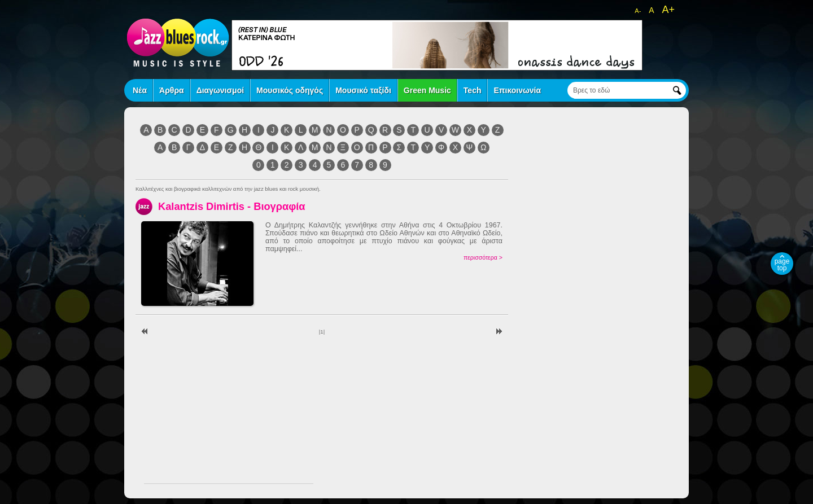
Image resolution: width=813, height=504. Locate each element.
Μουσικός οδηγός (290, 90)
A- (638, 11)
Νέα (140, 90)
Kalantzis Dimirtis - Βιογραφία (232, 206)
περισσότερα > (483, 257)
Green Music (427, 90)
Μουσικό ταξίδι (363, 90)
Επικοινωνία (517, 90)
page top (782, 265)
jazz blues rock (178, 42)
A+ (668, 10)
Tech (473, 90)
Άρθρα (172, 90)
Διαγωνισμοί (220, 90)
